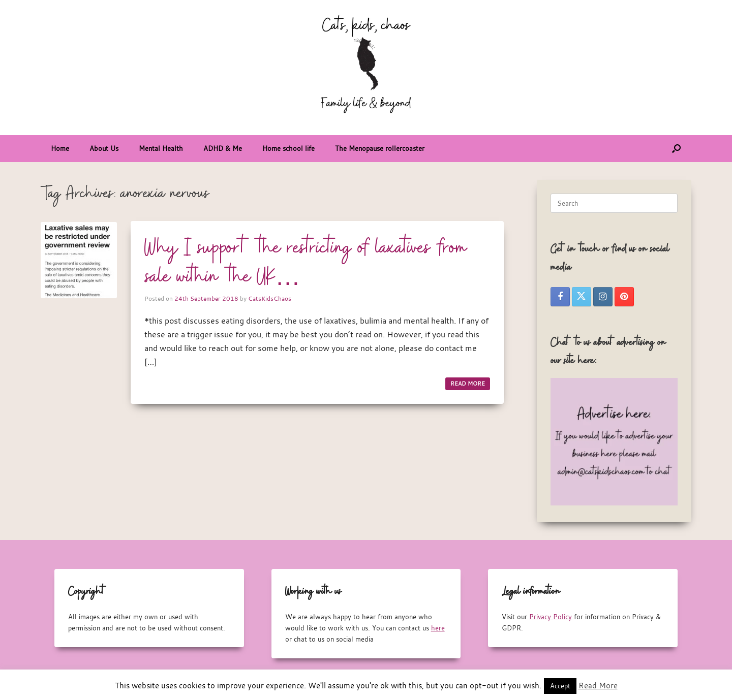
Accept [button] (560, 686)
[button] (676, 149)
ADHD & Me (223, 148)
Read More (598, 685)
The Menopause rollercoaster (380, 148)
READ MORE (468, 384)
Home (60, 148)
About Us (104, 148)
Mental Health (161, 148)
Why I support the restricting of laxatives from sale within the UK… (306, 263)
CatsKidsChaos (270, 298)
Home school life (288, 148)
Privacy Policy (551, 617)
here (438, 628)
